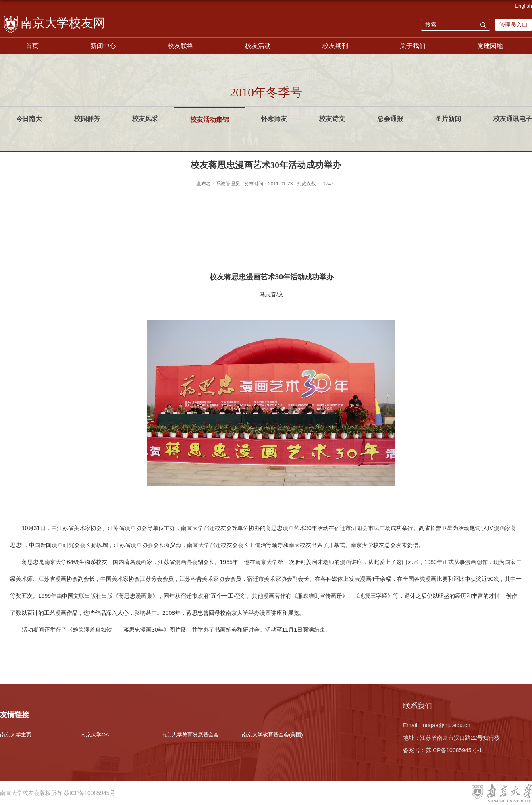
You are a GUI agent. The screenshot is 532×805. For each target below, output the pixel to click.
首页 (32, 46)
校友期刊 (335, 46)
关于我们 (413, 46)
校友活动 (258, 46)
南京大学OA (95, 735)
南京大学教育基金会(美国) (272, 735)
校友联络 (181, 46)
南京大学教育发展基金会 (190, 735)
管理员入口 (513, 25)
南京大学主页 (16, 735)
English (523, 6)
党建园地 (490, 46)
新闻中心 (103, 46)
